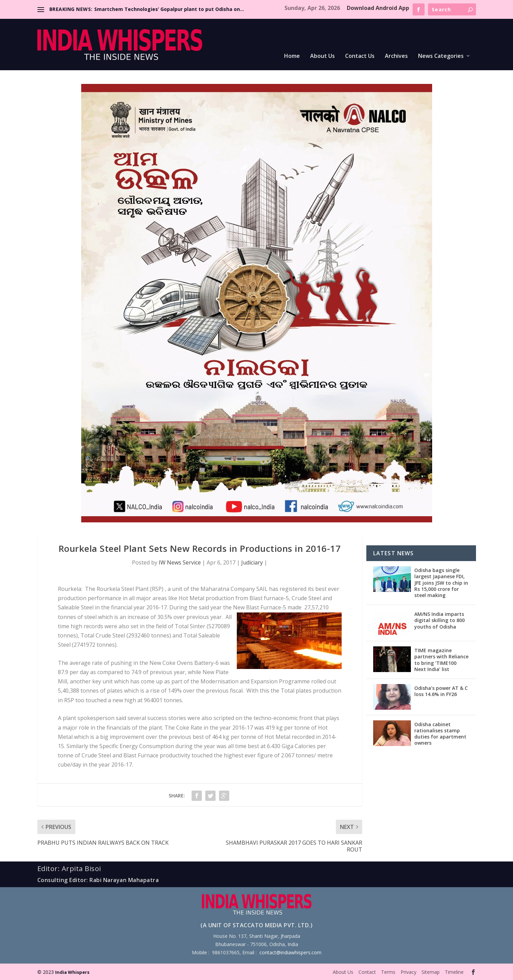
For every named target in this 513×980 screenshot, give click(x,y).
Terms (388, 972)
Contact (367, 972)
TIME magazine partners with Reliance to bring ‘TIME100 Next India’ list (441, 660)
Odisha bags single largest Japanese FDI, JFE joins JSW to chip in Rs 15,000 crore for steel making (441, 583)
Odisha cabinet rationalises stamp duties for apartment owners (440, 734)
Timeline (454, 972)
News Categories (441, 56)
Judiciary (252, 562)
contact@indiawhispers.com (290, 952)
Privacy (408, 972)
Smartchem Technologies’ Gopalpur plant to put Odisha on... (169, 9)
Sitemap (431, 972)
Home (292, 56)
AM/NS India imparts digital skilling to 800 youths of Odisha (439, 620)
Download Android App (378, 8)
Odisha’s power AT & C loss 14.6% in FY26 (441, 691)
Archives (396, 56)
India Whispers (72, 972)
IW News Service (180, 562)
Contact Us (360, 56)
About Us (322, 56)
